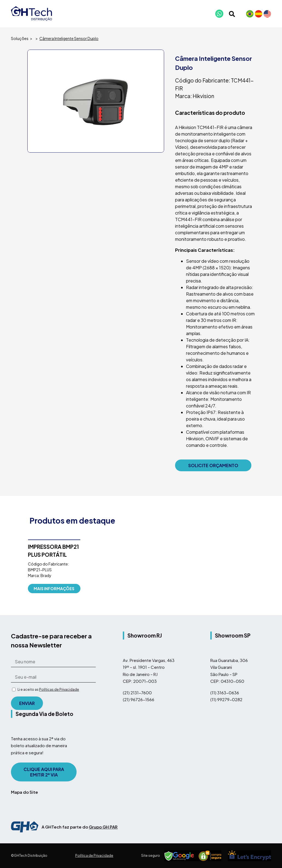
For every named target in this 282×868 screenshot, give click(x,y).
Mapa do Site (24, 792)
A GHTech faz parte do (80, 827)
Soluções (20, 38)
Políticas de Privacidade (59, 689)
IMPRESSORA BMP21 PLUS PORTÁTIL (53, 551)
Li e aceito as (48, 689)
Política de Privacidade (94, 856)
